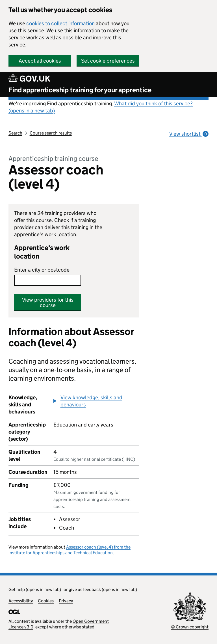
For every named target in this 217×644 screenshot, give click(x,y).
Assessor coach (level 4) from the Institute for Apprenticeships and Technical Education (70, 550)
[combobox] (48, 280)
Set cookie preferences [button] (108, 61)
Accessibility (21, 601)
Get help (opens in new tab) (35, 589)
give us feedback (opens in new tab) (103, 589)
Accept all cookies (40, 61)
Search (15, 133)
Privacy (66, 601)
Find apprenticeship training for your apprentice (80, 90)
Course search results (51, 133)
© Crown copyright (190, 627)
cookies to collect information (60, 23)
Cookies (46, 601)
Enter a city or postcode (42, 270)
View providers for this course (48, 302)
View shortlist (189, 134)
